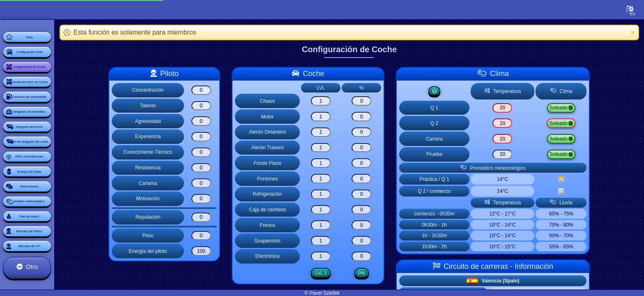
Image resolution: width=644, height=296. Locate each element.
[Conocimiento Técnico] (225, 152)
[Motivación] (225, 199)
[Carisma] (225, 183)
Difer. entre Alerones (55, 225)
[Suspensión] (345, 241)
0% (385, 273)
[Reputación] (225, 217)
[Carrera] (525, 140)
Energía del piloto (55, 248)
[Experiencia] (225, 137)
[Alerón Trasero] (345, 148)
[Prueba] (525, 155)
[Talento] (225, 106)
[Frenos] (345, 225)
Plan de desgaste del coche (55, 202)
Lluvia (590, 109)
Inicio (55, 41)
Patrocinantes (55, 271)
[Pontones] (345, 179)
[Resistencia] (225, 168)
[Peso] (225, 236)
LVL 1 (345, 273)
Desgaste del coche (55, 179)
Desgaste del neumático (55, 156)
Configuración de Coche (55, 87)
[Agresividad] (225, 121)
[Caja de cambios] (345, 210)
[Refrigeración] (345, 194)
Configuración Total (55, 64)
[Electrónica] (345, 256)
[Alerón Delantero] (345, 132)
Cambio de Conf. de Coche (55, 110)
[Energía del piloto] (225, 251)
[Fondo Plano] (345, 163)
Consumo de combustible (55, 133)
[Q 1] (525, 108)
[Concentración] (225, 90)
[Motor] (345, 117)
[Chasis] (345, 101)
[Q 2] (525, 124)
